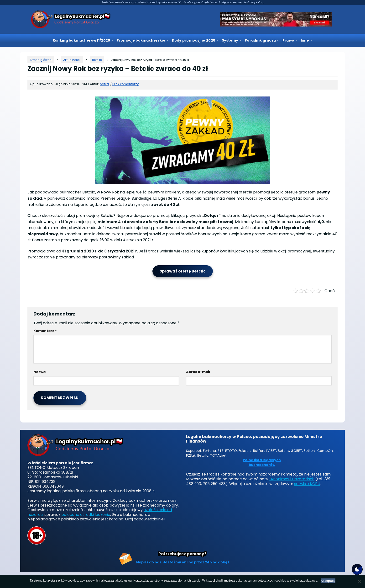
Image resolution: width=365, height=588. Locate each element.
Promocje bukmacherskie (143, 40)
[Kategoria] (72, 60)
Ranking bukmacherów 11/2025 (83, 40)
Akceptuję (328, 581)
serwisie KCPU (307, 484)
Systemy (232, 40)
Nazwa (39, 372)
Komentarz (45, 331)
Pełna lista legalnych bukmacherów (262, 462)
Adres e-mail (198, 372)
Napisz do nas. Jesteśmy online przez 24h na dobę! (183, 562)
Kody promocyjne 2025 (195, 40)
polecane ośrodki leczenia (86, 515)
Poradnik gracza (262, 40)
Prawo (290, 40)
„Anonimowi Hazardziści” (292, 479)
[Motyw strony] (357, 569)
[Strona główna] (41, 60)
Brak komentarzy (125, 84)
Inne (307, 40)
